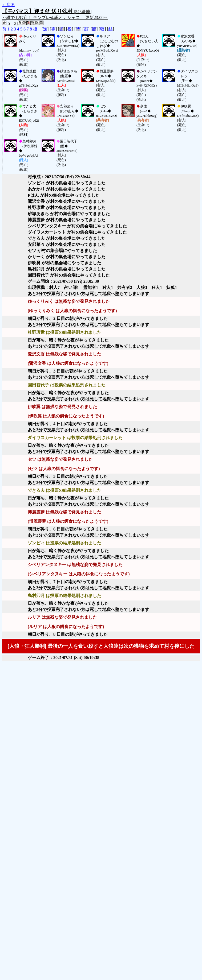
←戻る (9, 5)
